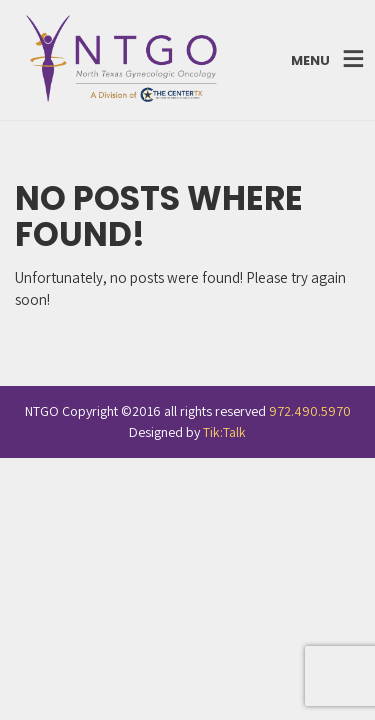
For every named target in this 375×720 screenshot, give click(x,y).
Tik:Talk (224, 432)
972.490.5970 (310, 411)
